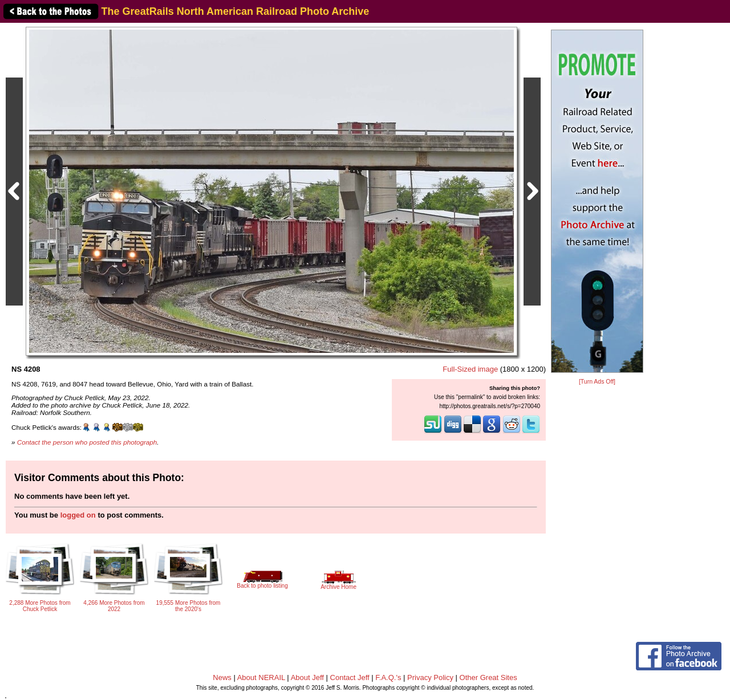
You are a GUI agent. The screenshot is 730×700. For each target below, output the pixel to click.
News (222, 677)
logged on (78, 515)
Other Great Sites (488, 677)
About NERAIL (261, 677)
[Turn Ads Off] (597, 382)
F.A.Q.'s (388, 677)
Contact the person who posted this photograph (87, 442)
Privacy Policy (430, 677)
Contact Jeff (350, 677)
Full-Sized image (470, 369)
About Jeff (307, 677)
